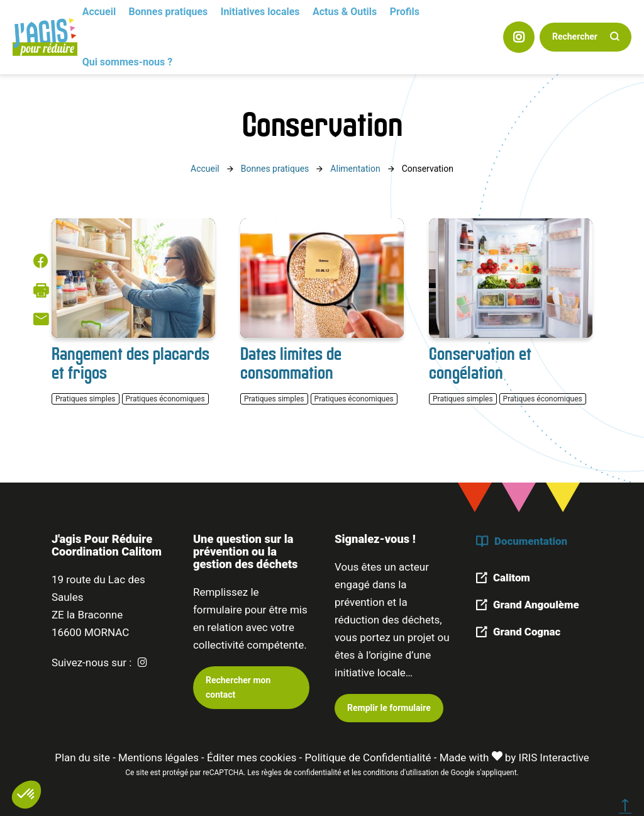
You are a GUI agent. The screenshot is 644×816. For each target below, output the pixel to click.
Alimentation (355, 169)
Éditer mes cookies (252, 757)
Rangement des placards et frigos (130, 363)
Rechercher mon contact (238, 686)
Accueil (205, 169)
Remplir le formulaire (389, 707)
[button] (26, 795)
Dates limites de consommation (291, 363)
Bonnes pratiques (275, 169)
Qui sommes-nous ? (127, 63)
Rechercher (575, 37)
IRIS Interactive (555, 757)
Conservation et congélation (480, 363)
